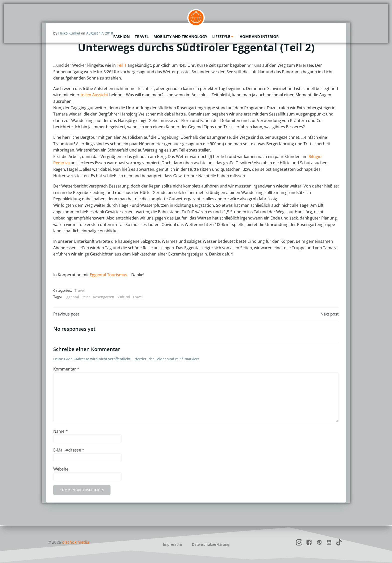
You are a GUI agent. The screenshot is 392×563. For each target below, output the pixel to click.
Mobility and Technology (180, 36)
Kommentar (66, 370)
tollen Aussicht (94, 95)
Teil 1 (122, 65)
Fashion (121, 36)
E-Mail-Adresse (69, 451)
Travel (142, 36)
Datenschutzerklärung (211, 544)
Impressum (172, 544)
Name (60, 432)
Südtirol (123, 297)
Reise (86, 297)
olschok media (76, 542)
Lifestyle (223, 36)
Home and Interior (259, 36)
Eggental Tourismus (108, 275)
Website (61, 470)
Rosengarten (104, 297)
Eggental (72, 297)
